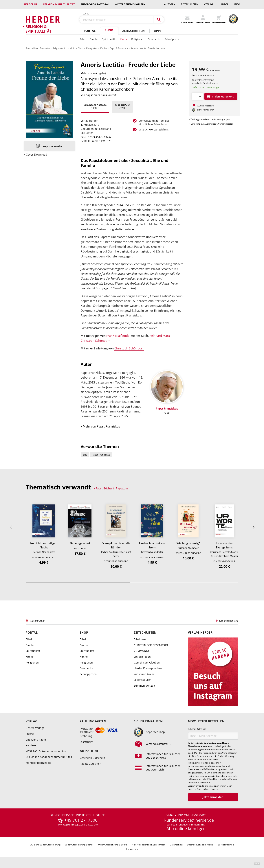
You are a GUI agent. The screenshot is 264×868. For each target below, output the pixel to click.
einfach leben (142, 657)
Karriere (31, 745)
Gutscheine (89, 751)
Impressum (132, 849)
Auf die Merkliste (206, 106)
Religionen (138, 39)
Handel (224, 4)
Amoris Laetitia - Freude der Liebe (148, 48)
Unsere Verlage (35, 728)
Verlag (208, 4)
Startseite (45, 48)
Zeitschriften (190, 4)
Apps (158, 31)
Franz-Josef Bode (118, 336)
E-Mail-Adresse (197, 729)
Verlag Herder (200, 633)
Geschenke (154, 39)
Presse (30, 734)
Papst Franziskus (96, 95)
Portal (90, 31)
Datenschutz (176, 845)
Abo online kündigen (186, 828)
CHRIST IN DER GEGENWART (151, 645)
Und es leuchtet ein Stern (152, 545)
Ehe (85, 455)
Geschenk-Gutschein (92, 758)
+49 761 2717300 (81, 820)
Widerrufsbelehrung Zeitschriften (148, 845)
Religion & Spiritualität (59, 4)
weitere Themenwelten (130, 4)
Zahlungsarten (93, 721)
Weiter (253, 527)
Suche (86, 14)
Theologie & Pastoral (95, 4)
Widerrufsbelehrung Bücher (79, 845)
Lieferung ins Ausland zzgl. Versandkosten (212, 124)
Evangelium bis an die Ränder (116, 545)
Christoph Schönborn (96, 341)
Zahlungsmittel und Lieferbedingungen (210, 119)
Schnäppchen (173, 39)
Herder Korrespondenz (148, 668)
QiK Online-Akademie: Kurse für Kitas (49, 757)
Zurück (11, 527)
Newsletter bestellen (206, 721)
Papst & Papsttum (119, 48)
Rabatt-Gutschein (90, 764)
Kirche (124, 39)
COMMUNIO (141, 651)
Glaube (94, 39)
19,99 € (95, 106)
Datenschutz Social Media (200, 845)
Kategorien (92, 48)
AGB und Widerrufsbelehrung (45, 845)
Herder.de (31, 4)
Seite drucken (38, 621)
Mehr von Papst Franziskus (101, 426)
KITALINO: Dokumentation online (46, 751)
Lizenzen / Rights (36, 740)
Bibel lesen (141, 639)
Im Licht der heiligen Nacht (44, 545)
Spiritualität (109, 39)
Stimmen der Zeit (144, 686)
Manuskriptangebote (38, 763)
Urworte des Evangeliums (224, 545)
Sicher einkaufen (148, 721)
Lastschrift (86, 742)
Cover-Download (36, 155)
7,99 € (122, 106)
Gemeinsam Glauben (147, 662)
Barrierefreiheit (226, 845)
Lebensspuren (143, 680)
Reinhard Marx (160, 336)
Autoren (170, 4)
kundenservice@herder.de (189, 820)
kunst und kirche (144, 674)
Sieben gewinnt (80, 543)
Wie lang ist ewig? (188, 543)
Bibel (83, 39)
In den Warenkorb (223, 96)
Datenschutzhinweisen (208, 789)
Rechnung (86, 736)
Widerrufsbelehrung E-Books (112, 845)
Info (237, 4)
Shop (109, 30)
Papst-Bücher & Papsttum (112, 488)
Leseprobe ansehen (52, 146)
